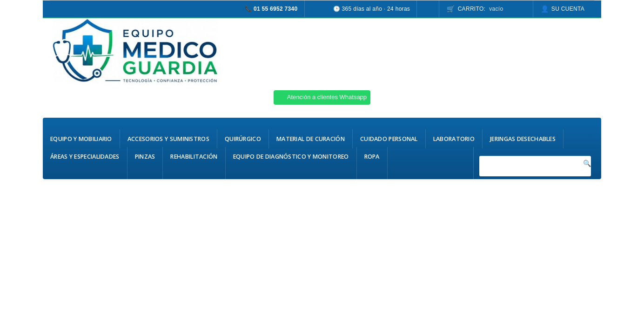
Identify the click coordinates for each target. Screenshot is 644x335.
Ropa (372, 157)
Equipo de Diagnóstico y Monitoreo (291, 157)
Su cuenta (568, 9)
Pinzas (145, 157)
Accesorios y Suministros (168, 139)
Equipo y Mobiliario (81, 139)
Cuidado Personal (389, 139)
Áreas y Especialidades (85, 157)
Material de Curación (311, 139)
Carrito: (481, 9)
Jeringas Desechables (523, 139)
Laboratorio (454, 139)
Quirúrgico (243, 139)
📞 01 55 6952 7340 (271, 9)
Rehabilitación (194, 157)
